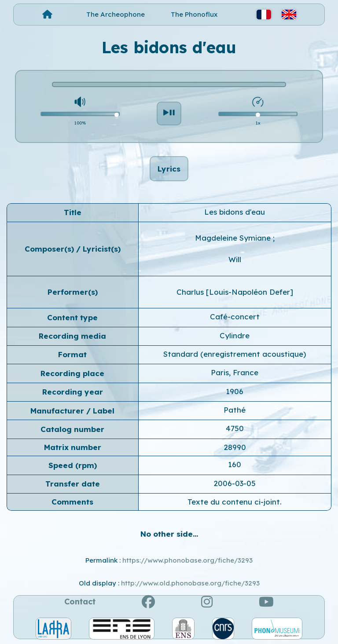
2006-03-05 (235, 483)
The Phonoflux (194, 14)
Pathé (235, 410)
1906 (235, 391)
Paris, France (235, 372)
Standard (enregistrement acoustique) (235, 354)
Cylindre (235, 335)
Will (235, 259)
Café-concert (235, 317)
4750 (235, 428)
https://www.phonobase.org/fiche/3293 (187, 560)
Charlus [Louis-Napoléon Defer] (235, 292)
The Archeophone (116, 14)
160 (235, 464)
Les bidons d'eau (235, 212)
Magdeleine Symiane (234, 238)
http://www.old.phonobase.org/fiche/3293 (190, 583)
